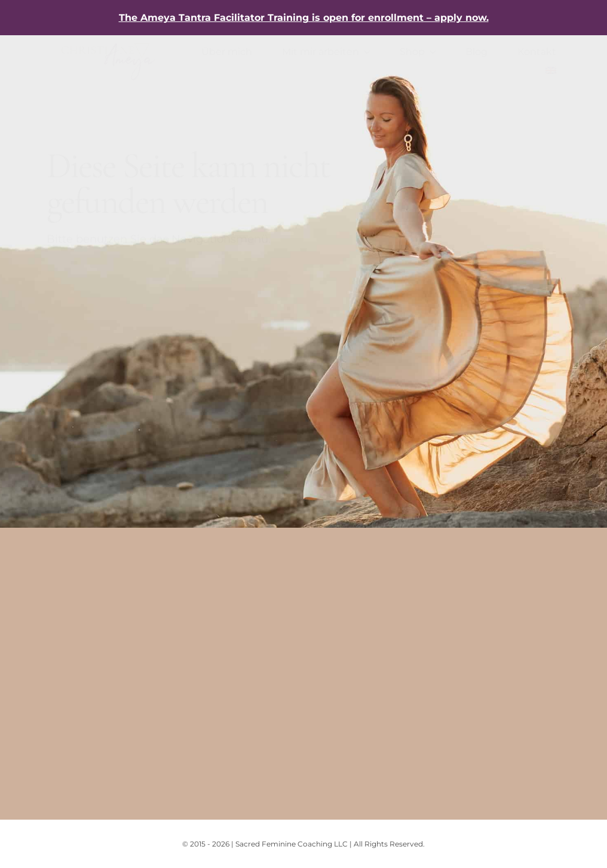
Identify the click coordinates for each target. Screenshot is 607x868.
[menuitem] (551, 71)
